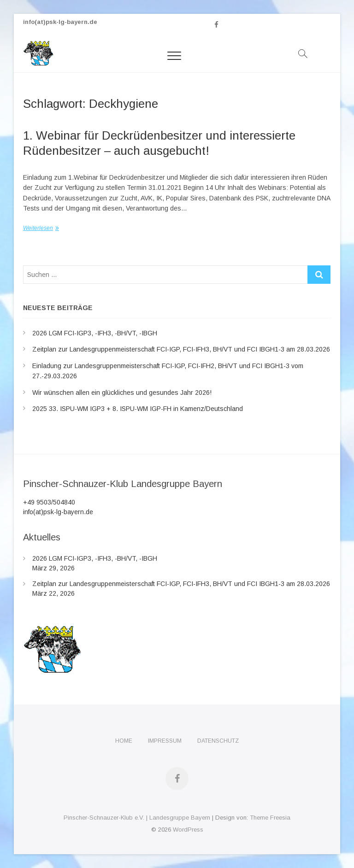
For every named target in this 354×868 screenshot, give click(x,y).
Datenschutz (218, 741)
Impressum (165, 741)
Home (124, 741)
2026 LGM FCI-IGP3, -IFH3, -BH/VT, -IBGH (95, 333)
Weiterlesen (38, 228)
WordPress (188, 830)
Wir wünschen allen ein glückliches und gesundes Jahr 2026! (122, 393)
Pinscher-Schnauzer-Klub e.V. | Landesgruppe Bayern (137, 818)
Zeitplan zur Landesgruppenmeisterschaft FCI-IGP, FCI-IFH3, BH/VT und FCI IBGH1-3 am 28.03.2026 (181, 349)
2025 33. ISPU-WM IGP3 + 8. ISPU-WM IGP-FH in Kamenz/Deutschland (138, 409)
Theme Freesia (270, 818)
